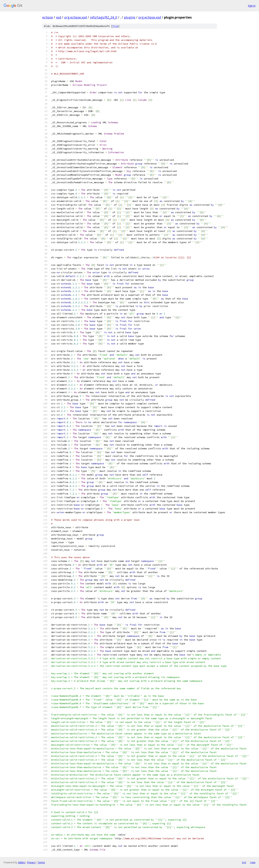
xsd (59, 17)
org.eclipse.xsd (75, 17)
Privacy (31, 862)
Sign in (252, 6)
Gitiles (21, 862)
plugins (130, 17)
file (115, 26)
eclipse (48, 17)
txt (244, 862)
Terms (41, 862)
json (253, 862)
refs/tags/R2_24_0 (103, 17)
